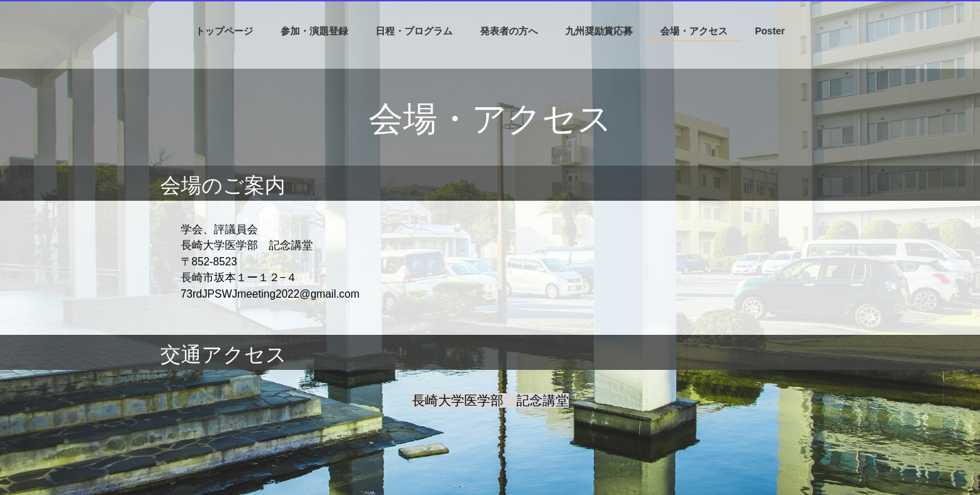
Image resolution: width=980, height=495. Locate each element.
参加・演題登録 (314, 31)
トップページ (224, 31)
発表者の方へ (509, 31)
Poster (770, 31)
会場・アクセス (694, 31)
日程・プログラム (414, 31)
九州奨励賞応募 (599, 31)
